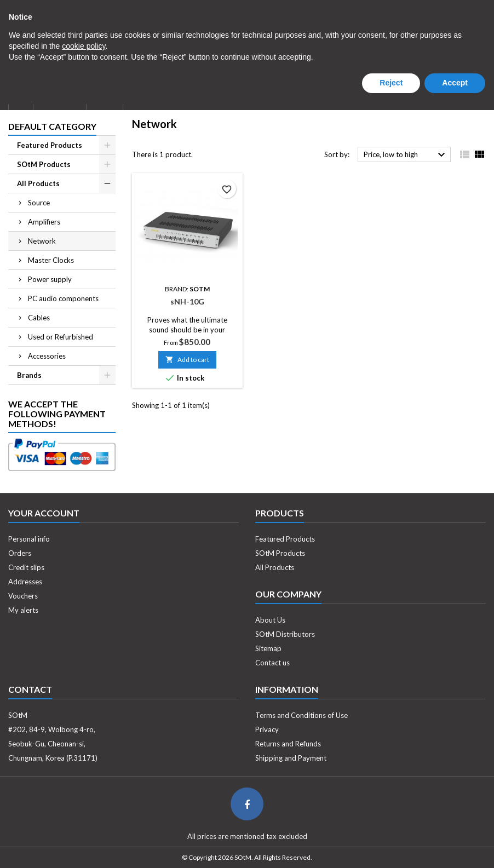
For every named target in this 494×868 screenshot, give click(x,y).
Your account (44, 513)
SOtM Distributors (285, 634)
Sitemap (268, 648)
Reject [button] (391, 847)
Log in (409, 9)
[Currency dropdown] (348, 9)
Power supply (50, 279)
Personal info (29, 539)
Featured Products (50, 145)
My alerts (23, 610)
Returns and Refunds (288, 744)
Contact (20, 9)
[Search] (247, 47)
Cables (39, 318)
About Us (60, 98)
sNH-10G (187, 301)
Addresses (25, 582)
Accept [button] (455, 847)
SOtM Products (44, 164)
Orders (20, 553)
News (105, 98)
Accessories (47, 356)
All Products (38, 183)
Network (42, 241)
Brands (29, 375)
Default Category (52, 126)
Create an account (457, 9)
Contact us (272, 663)
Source (39, 203)
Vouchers (23, 596)
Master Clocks (51, 260)
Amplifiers (44, 222)
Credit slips (26, 567)
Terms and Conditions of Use (301, 715)
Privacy (267, 729)
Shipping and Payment (291, 758)
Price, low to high (406, 155)
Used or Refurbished (61, 337)
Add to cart (187, 360)
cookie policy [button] (84, 810)
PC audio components (63, 298)
